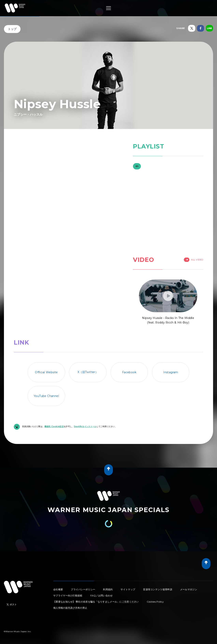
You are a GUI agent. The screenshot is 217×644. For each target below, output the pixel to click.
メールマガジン (189, 589)
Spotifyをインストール (85, 426)
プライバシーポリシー (83, 589)
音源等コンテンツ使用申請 (158, 589)
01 (137, 166)
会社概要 (58, 589)
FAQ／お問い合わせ (102, 596)
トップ (12, 29)
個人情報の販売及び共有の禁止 (70, 608)
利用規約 (108, 589)
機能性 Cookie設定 (54, 426)
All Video (194, 260)
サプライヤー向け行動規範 (68, 596)
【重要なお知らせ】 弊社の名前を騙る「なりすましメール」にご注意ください (96, 602)
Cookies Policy (155, 602)
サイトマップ (128, 589)
